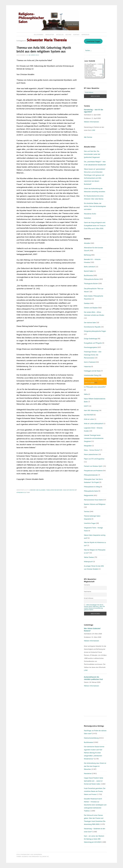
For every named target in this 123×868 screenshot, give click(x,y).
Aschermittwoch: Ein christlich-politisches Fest (93, 678)
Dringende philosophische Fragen (95, 331)
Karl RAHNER (89, 415)
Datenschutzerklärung (91, 738)
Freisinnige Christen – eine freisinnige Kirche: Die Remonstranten (93, 355)
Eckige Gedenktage (91, 339)
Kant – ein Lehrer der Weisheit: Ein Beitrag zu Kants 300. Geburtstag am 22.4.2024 (94, 839)
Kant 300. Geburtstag (91, 410)
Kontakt (76, 35)
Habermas (87, 367)
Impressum (85, 35)
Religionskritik (89, 495)
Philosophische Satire (91, 491)
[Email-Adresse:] (95, 92)
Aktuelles (60, 35)
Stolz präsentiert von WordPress (29, 855)
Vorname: (87, 585)
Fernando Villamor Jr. (40, 857)
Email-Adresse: (89, 598)
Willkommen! (39, 35)
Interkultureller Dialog (91, 375)
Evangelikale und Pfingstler (93, 343)
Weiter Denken (89, 557)
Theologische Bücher (54, 490)
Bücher (68, 35)
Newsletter (50, 35)
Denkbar (87, 303)
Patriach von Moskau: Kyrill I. (93, 466)
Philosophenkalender (91, 475)
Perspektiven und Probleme (93, 471)
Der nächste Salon (90, 323)
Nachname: (88, 592)
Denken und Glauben (38, 490)
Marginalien (88, 446)
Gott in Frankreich (90, 362)
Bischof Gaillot (89, 271)
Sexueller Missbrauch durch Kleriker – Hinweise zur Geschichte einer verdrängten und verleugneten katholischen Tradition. (95, 805)
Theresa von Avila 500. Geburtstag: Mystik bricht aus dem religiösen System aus (44, 49)
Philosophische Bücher (91, 279)
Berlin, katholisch (90, 267)
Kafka (86, 394)
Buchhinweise (89, 275)
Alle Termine (88, 137)
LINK (93, 130)
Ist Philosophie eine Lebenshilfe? (95, 387)
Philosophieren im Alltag (92, 487)
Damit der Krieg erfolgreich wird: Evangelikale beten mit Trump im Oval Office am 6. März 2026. (95, 226)
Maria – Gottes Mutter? (92, 450)
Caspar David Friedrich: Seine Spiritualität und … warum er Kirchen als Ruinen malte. (94, 781)
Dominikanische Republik (92, 327)
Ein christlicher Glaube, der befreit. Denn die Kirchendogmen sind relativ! (95, 206)
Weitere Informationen (91, 122)
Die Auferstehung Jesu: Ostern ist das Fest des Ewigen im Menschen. (95, 766)
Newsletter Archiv (90, 214)
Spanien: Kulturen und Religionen (95, 504)
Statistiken (87, 218)
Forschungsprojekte (90, 347)
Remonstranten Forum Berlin (93, 500)
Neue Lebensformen (91, 454)
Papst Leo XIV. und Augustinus (94, 459)
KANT (86, 406)
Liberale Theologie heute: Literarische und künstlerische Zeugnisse (94, 438)
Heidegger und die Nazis (92, 371)
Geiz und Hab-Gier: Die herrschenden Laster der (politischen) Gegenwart (92, 154)
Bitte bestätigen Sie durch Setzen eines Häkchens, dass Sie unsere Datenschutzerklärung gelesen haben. (94, 607)
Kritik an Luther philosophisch (94, 424)
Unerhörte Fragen (93, 41)
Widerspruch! (88, 562)
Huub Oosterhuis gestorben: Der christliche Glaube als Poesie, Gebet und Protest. (95, 791)
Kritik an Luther (89, 419)
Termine (87, 512)
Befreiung (87, 255)
